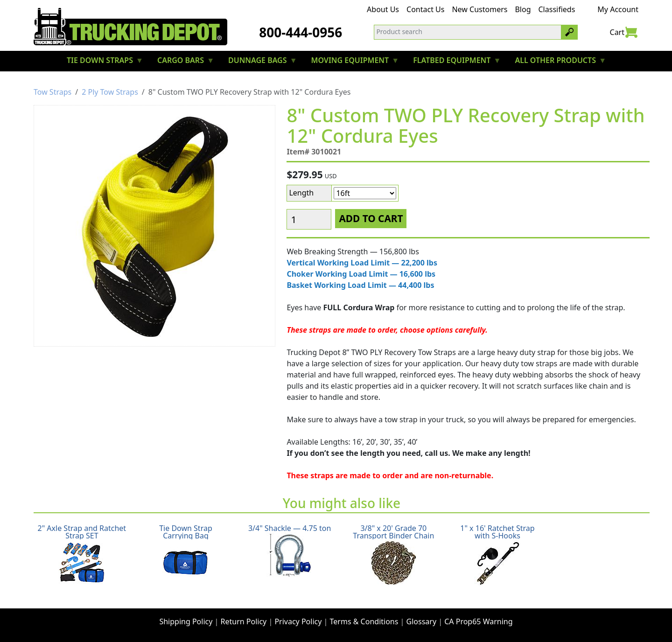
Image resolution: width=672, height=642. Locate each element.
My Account (618, 9)
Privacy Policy (298, 621)
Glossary (422, 621)
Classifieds (557, 9)
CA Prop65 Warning (478, 621)
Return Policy (244, 621)
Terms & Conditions (364, 621)
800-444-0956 (301, 32)
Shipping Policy (186, 621)
